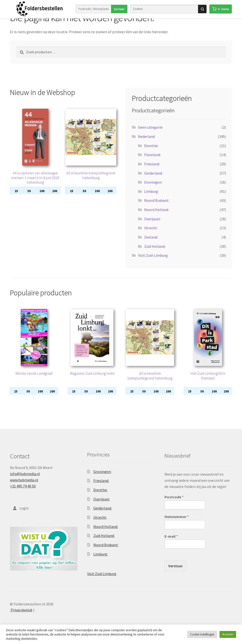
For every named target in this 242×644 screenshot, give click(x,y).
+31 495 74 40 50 (23, 493)
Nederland (146, 143)
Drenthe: (151, 152)
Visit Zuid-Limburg (153, 262)
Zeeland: (151, 244)
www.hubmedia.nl (24, 486)
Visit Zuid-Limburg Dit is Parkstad (208, 382)
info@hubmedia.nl (25, 480)
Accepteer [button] (228, 634)
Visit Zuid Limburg (102, 580)
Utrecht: (151, 234)
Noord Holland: (156, 216)
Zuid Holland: (155, 253)
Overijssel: (152, 225)
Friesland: (152, 171)
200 (55, 198)
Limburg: (151, 198)
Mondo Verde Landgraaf (34, 380)
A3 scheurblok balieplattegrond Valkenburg (91, 182)
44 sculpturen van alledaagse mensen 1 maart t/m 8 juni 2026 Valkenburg (35, 184)
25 (16, 198)
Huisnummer (177, 523)
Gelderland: (153, 180)
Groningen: (153, 189)
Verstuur (175, 572)
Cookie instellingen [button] (202, 634)
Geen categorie (150, 134)
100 (42, 198)
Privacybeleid (21, 617)
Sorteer (119, 9)
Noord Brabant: (157, 207)
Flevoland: (152, 161)
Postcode (174, 504)
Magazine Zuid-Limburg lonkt (92, 380)
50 (29, 198)
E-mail (171, 543)
